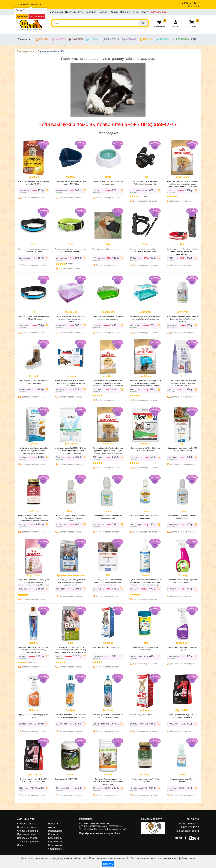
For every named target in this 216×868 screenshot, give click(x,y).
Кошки (42, 40)
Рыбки (162, 40)
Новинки (125, 12)
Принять (108, 864)
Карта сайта (55, 842)
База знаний (56, 12)
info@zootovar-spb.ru (187, 831)
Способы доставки (28, 831)
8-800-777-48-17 (190, 827)
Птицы (146, 40)
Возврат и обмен (27, 827)
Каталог (24, 40)
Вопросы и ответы (28, 838)
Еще (194, 39)
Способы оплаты (27, 824)
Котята (58, 40)
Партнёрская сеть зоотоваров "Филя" (100, 833)
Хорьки (129, 40)
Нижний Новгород (30, 4)
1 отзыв (144, 196)
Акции (114, 12)
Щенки (92, 40)
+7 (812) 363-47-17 (189, 824)
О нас (135, 12)
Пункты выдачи (74, 12)
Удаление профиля (28, 842)
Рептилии (181, 40)
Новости (103, 12)
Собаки (76, 40)
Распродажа (159, 12)
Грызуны (111, 40)
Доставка (91, 12)
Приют (145, 12)
